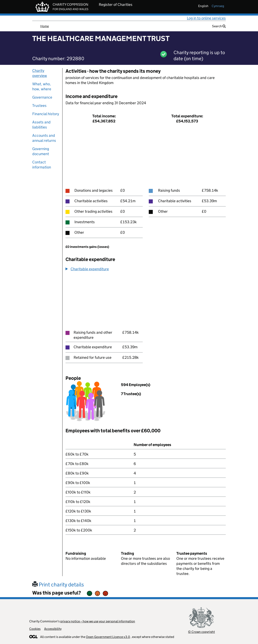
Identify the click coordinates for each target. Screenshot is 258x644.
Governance (42, 97)
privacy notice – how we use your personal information (98, 621)
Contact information (42, 165)
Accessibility (53, 629)
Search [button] (219, 26)
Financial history (46, 114)
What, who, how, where (42, 86)
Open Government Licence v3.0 (108, 637)
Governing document (41, 151)
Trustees (39, 106)
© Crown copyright (201, 632)
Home (45, 26)
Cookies (35, 629)
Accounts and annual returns (44, 138)
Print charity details (58, 585)
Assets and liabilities (41, 125)
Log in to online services (206, 18)
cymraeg (218, 6)
